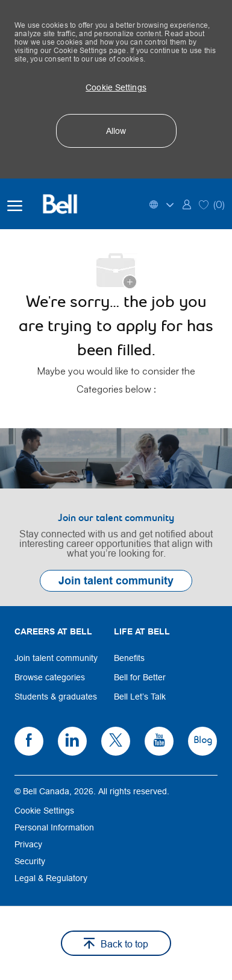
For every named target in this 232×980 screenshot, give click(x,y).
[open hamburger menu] (15, 204)
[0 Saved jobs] (212, 204)
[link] (187, 204)
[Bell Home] (67, 204)
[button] (116, 87)
